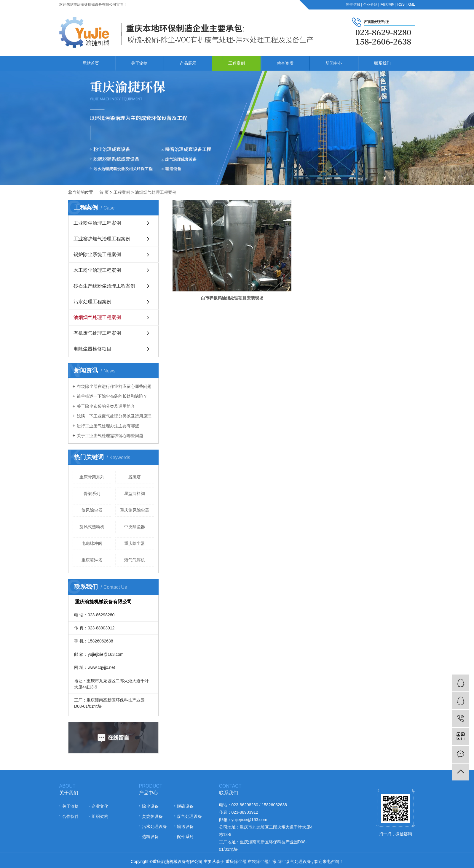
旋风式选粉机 (92, 527)
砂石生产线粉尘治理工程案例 (104, 286)
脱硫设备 (185, 806)
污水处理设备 (154, 826)
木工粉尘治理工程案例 (97, 270)
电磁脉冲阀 (92, 543)
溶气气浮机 (135, 560)
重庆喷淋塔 (92, 560)
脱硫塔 (135, 477)
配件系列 (185, 837)
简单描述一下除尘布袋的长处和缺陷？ (112, 396)
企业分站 (370, 4)
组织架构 (100, 816)
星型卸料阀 (135, 493)
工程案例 (237, 63)
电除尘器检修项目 (92, 349)
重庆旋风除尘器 (135, 510)
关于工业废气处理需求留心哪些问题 (110, 436)
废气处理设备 (189, 816)
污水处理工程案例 (92, 302)
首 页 (104, 192)
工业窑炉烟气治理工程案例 (102, 239)
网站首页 (91, 63)
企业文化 (100, 806)
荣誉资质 (285, 63)
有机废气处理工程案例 (97, 333)
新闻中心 (334, 63)
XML (411, 4)
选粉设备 (150, 837)
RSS (401, 4)
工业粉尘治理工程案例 (97, 223)
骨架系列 (92, 493)
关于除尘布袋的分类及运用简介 (106, 406)
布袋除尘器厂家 (262, 861)
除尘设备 (150, 806)
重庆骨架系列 (92, 477)
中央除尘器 (135, 527)
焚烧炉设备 (152, 816)
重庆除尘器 (135, 543)
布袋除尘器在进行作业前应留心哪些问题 (114, 386)
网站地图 (387, 4)
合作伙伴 (71, 816)
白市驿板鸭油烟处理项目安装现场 (210, 264)
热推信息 (353, 4)
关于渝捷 (139, 63)
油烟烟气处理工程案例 (156, 192)
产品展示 (188, 63)
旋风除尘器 (92, 510)
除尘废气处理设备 (294, 861)
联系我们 (382, 63)
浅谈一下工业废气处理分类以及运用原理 (114, 416)
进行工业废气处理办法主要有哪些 (108, 426)
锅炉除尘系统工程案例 (97, 254)
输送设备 (185, 826)
